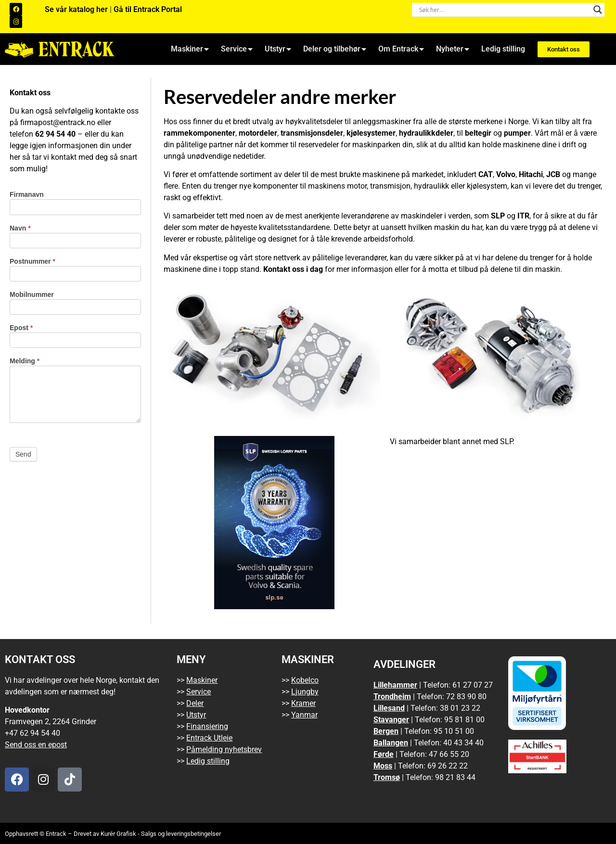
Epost (21, 328)
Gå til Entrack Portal (148, 9)
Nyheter (453, 49)
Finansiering (207, 726)
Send (23, 454)
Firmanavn (27, 195)
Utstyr (278, 49)
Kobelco (305, 680)
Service (237, 49)
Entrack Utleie (209, 738)
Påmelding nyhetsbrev (224, 749)
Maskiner (190, 49)
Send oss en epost (36, 745)
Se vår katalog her (77, 9)
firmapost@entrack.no (58, 122)
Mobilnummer (32, 295)
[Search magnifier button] (598, 10)
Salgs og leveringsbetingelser (181, 834)
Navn (20, 228)
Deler (195, 703)
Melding (25, 361)
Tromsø (387, 777)
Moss (383, 766)
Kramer (303, 703)
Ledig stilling (503, 49)
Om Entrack (401, 49)
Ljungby (305, 692)
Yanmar (304, 715)
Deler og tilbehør (335, 49)
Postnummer (32, 262)
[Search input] (504, 10)
